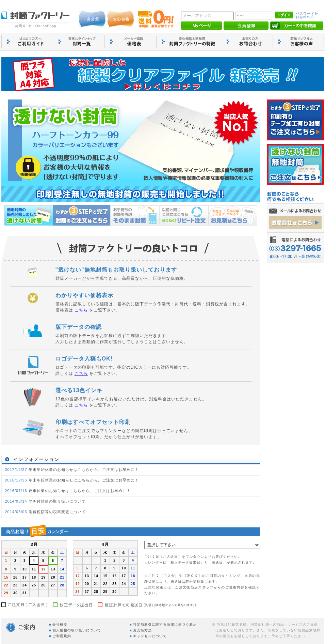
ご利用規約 (62, 636)
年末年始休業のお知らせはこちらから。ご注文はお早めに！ (84, 470)
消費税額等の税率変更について (57, 512)
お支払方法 (142, 630)
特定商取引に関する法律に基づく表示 (165, 624)
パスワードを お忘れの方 (307, 15)
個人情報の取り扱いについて (77, 630)
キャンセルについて (150, 636)
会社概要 (60, 624)
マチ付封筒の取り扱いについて (57, 501)
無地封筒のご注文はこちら (296, 164)
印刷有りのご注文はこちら (296, 120)
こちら (81, 310)
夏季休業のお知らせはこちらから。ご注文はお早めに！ (80, 491)
